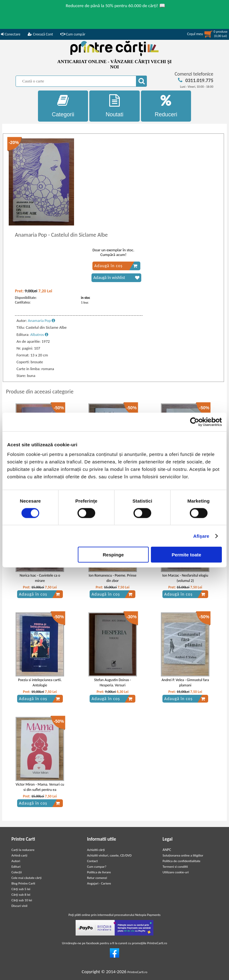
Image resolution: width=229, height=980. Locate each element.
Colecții (17, 872)
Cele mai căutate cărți (27, 878)
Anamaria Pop (41, 320)
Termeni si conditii (175, 867)
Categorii (63, 106)
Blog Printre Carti (23, 883)
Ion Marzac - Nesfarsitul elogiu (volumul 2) (185, 578)
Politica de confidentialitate (182, 861)
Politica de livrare (99, 872)
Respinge (113, 555)
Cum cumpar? (97, 867)
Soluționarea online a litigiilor (183, 855)
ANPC (167, 850)
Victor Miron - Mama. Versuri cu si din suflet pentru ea (40, 787)
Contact (93, 861)
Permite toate (187, 555)
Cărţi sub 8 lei (21, 895)
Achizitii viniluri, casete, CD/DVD (109, 855)
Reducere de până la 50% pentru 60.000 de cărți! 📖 (115, 6)
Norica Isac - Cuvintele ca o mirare (40, 578)
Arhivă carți (19, 855)
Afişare (201, 536)
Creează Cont (40, 34)
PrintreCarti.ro (138, 972)
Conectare (11, 34)
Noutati (115, 106)
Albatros (39, 334)
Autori (16, 861)
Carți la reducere (23, 850)
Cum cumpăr (73, 34)
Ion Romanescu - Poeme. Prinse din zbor (112, 578)
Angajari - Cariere (99, 883)
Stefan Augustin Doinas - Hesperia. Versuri (112, 683)
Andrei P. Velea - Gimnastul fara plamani (185, 683)
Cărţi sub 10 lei (22, 900)
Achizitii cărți (96, 850)
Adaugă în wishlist (116, 278)
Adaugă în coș (116, 266)
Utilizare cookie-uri (176, 872)
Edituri (16, 867)
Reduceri (166, 106)
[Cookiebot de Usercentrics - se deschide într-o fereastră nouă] (195, 422)
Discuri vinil (19, 906)
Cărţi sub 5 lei (21, 889)
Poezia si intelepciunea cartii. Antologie (40, 683)
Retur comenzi (97, 878)
